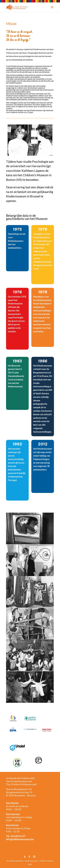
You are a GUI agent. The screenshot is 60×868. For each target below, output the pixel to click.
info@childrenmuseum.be (20, 839)
